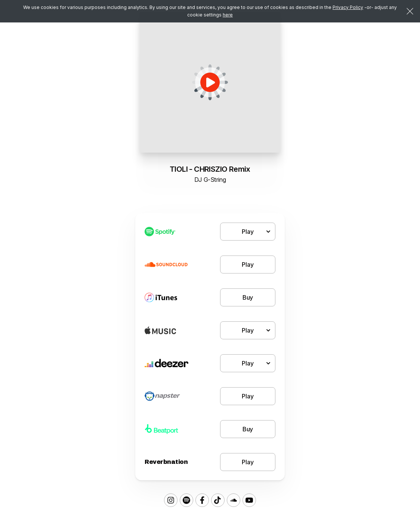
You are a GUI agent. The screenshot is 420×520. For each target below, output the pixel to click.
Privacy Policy (348, 7)
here (228, 15)
